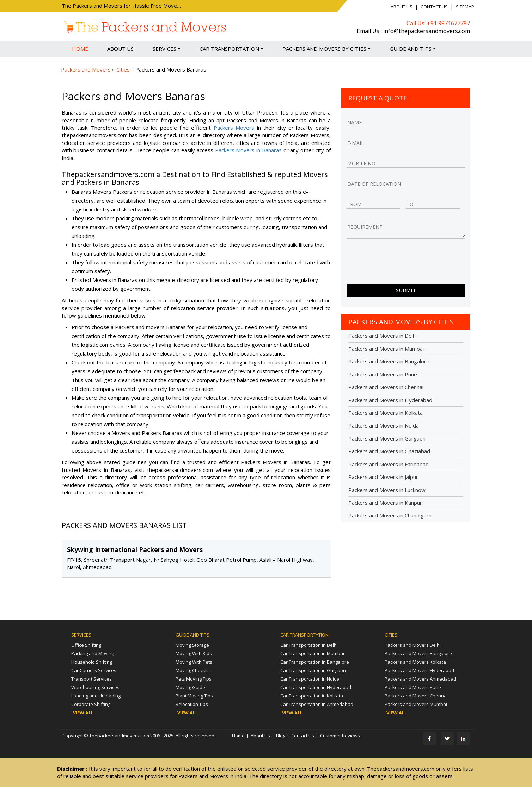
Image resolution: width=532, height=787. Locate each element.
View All (83, 713)
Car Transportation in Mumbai (312, 653)
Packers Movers (234, 128)
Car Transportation (231, 49)
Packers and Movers (86, 69)
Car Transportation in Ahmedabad (317, 704)
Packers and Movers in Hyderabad (390, 400)
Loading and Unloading (96, 696)
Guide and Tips (413, 49)
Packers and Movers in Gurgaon (387, 438)
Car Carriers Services (94, 670)
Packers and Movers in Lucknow (387, 490)
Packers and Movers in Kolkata (386, 413)
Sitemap (465, 7)
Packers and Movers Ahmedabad (420, 679)
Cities (123, 69)
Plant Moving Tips (194, 696)
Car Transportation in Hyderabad (316, 687)
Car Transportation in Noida (310, 679)
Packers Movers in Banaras (248, 150)
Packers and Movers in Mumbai (386, 349)
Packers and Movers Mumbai (416, 704)
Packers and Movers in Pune (383, 374)
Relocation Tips (192, 704)
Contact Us (434, 7)
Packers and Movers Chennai (416, 696)
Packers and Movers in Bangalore (389, 361)
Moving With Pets (194, 662)
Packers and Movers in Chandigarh (390, 515)
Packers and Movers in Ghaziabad (389, 451)
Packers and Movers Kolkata (415, 662)
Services (167, 49)
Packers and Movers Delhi (413, 645)
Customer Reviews (340, 736)
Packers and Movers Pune (413, 687)
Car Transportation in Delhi (309, 645)
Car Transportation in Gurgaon (313, 670)
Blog (281, 736)
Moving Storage (192, 645)
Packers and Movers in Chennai (386, 387)
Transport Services (91, 679)
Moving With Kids (194, 653)
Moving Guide (190, 687)
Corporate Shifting (91, 704)
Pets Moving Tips (194, 679)
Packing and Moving (93, 653)
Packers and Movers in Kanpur (385, 503)
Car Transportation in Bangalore (315, 662)
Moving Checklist (193, 670)
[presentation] (400, 263)
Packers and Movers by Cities (326, 49)
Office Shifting (86, 645)
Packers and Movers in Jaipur (383, 477)
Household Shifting (92, 662)
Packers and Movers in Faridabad (389, 464)
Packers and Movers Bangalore (418, 653)
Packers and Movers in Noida (384, 425)
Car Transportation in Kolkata (312, 696)
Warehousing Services (95, 687)
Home (80, 49)
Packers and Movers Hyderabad (419, 670)
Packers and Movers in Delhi (383, 336)
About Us (402, 7)
